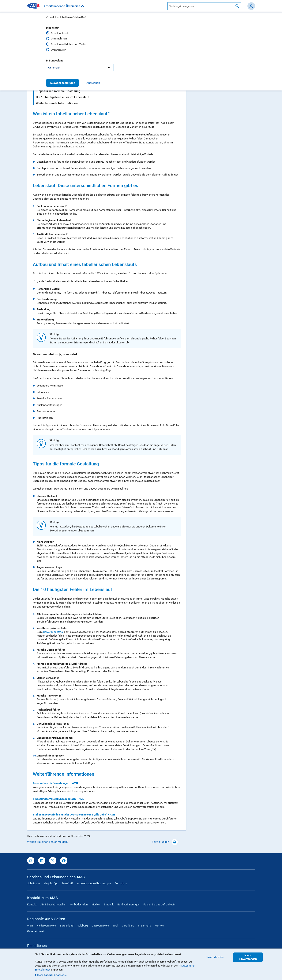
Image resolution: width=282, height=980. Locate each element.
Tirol (115, 926)
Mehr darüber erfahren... (52, 975)
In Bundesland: (55, 61)
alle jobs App (51, 883)
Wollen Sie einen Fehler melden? (48, 842)
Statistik (109, 904)
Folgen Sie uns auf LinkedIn (159, 904)
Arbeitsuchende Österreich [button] (64, 6)
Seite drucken (165, 842)
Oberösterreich (100, 926)
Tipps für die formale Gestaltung (58, 91)
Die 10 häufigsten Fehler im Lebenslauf (63, 97)
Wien (30, 926)
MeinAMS (68, 883)
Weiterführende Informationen (57, 103)
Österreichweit (36, 931)
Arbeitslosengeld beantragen (94, 883)
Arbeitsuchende (60, 33)
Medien (96, 904)
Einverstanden (215, 957)
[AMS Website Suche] (201, 6)
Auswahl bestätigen (62, 83)
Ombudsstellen (79, 904)
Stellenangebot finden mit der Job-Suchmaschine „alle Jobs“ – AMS (74, 815)
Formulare (121, 883)
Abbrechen (93, 83)
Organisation (59, 50)
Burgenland (67, 926)
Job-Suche (33, 883)
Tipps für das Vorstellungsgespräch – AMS (59, 799)
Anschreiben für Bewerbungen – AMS (55, 783)
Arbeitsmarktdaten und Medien (69, 44)
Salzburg (83, 926)
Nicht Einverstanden (248, 957)
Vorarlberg (128, 926)
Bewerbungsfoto (53, 632)
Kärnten (159, 926)
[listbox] (80, 68)
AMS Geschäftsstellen (53, 904)
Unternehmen (59, 39)
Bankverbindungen (128, 904)
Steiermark (144, 926)
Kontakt (32, 904)
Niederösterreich (46, 926)
